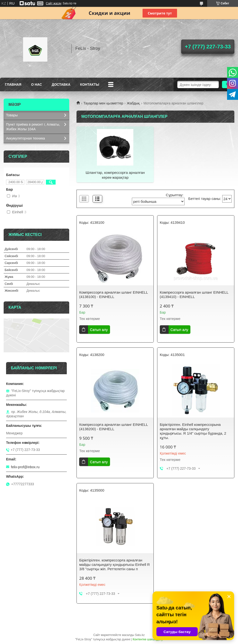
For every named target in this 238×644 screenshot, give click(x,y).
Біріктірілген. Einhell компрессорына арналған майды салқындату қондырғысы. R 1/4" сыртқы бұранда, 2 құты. (193, 431)
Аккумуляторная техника (25, 138)
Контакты (90, 84)
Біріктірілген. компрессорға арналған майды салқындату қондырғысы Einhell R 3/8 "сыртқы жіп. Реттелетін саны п (115, 565)
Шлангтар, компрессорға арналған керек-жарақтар (115, 175)
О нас (37, 84)
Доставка (61, 84)
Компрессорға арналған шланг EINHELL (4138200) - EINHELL (113, 427)
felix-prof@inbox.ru (25, 467)
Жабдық (133, 103)
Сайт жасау (54, 3)
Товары (12, 115)
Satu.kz (140, 635)
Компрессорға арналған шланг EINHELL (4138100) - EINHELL (113, 294)
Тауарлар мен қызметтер (103, 103)
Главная (13, 84)
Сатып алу (99, 330)
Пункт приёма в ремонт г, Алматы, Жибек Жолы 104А (33, 127)
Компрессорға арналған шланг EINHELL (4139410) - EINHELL (194, 294)
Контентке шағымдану (148, 639)
